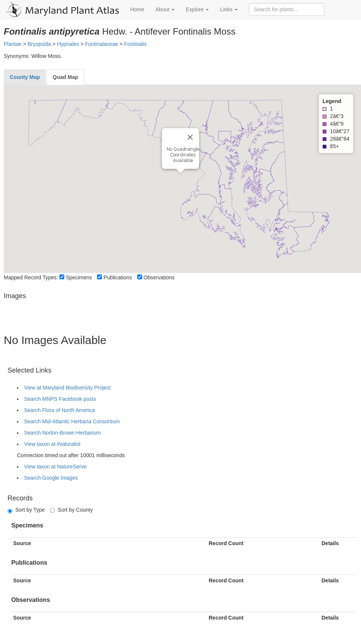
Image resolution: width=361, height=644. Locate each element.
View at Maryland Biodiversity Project (67, 388)
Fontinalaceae (102, 44)
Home (137, 9)
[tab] (25, 77)
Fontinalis (135, 44)
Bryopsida (39, 44)
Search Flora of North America (59, 410)
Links (229, 9)
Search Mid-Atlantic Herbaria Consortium (72, 421)
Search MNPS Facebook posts (60, 399)
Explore (197, 9)
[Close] (190, 137)
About (165, 9)
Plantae (13, 44)
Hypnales (68, 44)
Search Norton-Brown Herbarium (62, 433)
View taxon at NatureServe (55, 467)
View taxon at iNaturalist (52, 444)
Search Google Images (51, 478)
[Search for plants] (287, 9)
